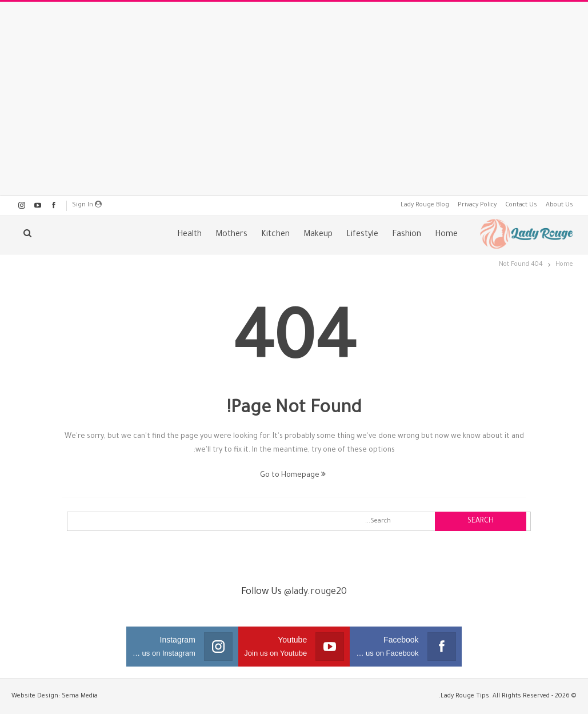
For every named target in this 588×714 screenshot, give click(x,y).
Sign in (87, 205)
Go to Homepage (293, 476)
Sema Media (80, 696)
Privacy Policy (477, 205)
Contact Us (521, 205)
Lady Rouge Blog (425, 205)
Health (189, 235)
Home (446, 235)
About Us (559, 205)
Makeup (318, 235)
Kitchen (275, 235)
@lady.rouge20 (315, 592)
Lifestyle (362, 235)
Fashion (407, 235)
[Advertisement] (294, 99)
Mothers (231, 235)
